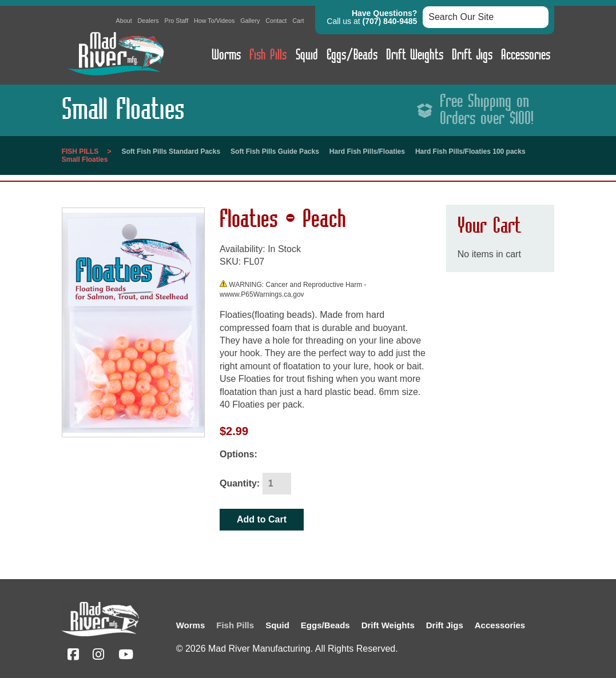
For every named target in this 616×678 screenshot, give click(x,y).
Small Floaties (85, 159)
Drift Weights (415, 55)
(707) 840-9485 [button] (390, 21)
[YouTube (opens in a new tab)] (126, 656)
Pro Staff (176, 21)
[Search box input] (486, 17)
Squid (307, 55)
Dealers (148, 21)
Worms (226, 55)
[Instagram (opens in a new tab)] (98, 656)
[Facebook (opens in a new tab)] (73, 656)
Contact (276, 21)
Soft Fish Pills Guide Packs (275, 151)
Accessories (526, 55)
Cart (298, 21)
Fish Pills (268, 55)
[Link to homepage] (116, 78)
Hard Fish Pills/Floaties (367, 151)
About (124, 21)
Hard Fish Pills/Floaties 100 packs (470, 151)
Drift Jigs (472, 55)
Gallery (250, 21)
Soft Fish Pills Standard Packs (171, 151)
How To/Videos (214, 21)
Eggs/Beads (352, 55)
